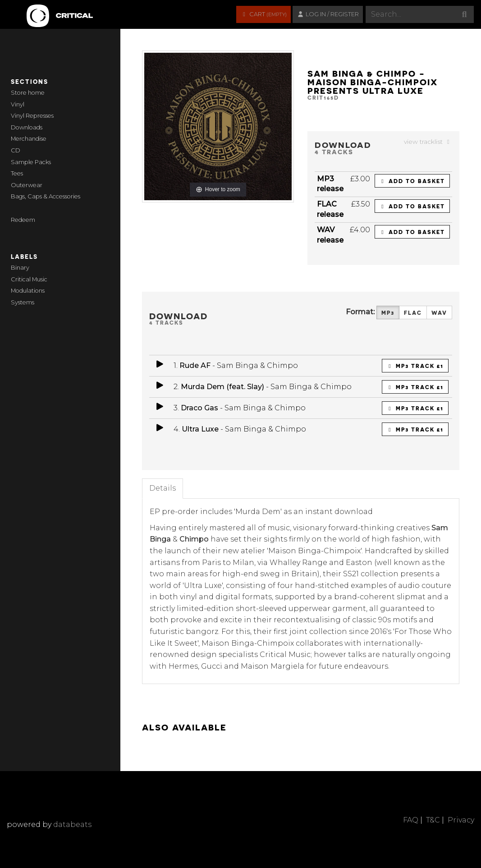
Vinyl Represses (32, 116)
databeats (72, 824)
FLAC (413, 313)
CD (16, 150)
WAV (439, 313)
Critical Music (29, 279)
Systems (23, 302)
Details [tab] (163, 488)
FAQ (411, 820)
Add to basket (412, 181)
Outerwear (27, 185)
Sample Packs (31, 162)
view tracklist (428, 142)
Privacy (461, 820)
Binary (20, 268)
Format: (360, 312)
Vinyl (18, 104)
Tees (17, 173)
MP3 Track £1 (415, 366)
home (36, 93)
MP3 (388, 313)
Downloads (27, 127)
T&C (433, 820)
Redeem (23, 220)
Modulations (28, 291)
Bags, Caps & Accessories (46, 196)
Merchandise (29, 139)
